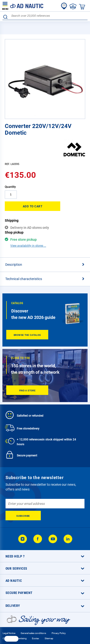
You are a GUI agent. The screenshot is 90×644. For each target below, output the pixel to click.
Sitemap (49, 638)
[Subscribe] (23, 516)
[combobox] (45, 16)
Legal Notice (9, 633)
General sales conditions (33, 633)
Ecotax (36, 638)
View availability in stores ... (28, 246)
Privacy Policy (59, 633)
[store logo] (23, 6)
